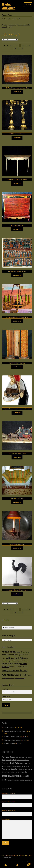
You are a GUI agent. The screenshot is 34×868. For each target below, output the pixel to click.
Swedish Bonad (9, 744)
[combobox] (17, 640)
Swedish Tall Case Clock (12, 737)
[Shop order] (10, 40)
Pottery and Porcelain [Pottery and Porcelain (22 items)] (11, 671)
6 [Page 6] (23, 45)
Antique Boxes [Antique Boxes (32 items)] (9, 652)
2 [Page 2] (11, 45)
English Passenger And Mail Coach (15, 731)
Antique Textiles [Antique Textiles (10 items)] (14, 667)
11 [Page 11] (19, 48)
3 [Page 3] (14, 45)
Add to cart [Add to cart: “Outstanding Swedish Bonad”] (17, 275)
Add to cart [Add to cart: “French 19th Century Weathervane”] (17, 594)
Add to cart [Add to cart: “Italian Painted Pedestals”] (17, 367)
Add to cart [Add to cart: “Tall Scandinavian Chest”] (17, 229)
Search (17, 865)
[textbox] (17, 640)
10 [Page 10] (15, 48)
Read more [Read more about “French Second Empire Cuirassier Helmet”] (17, 413)
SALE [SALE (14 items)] (15, 675)
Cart (27, 864)
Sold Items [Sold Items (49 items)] (22, 675)
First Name (5, 689)
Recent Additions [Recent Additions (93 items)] (11, 776)
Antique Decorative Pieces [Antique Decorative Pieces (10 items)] (21, 760)
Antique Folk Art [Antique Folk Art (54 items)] (15, 658)
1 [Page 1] (7, 45)
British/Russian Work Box (12, 740)
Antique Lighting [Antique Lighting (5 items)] (15, 661)
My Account (6, 865)
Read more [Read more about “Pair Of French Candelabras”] (17, 138)
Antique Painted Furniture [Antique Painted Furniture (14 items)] (11, 664)
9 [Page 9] (12, 48)
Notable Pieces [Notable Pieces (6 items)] (24, 667)
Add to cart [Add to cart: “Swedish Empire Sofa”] (17, 502)
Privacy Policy (6, 857)
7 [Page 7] (26, 45)
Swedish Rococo (9, 19)
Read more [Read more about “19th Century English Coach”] (17, 457)
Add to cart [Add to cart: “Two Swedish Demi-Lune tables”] (17, 183)
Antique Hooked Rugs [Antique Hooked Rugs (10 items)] (25, 763)
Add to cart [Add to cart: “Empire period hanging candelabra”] (17, 321)
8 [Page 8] (29, 45)
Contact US (5, 620)
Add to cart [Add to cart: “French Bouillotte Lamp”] (17, 548)
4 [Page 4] (17, 45)
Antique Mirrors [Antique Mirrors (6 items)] (23, 661)
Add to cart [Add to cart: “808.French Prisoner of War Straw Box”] (17, 92)
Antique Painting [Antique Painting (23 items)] (15, 769)
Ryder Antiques (9, 6)
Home (6, 25)
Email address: (6, 697)
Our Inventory (12, 25)
